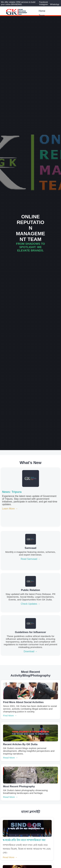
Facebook (43, 2)
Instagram (44, 4)
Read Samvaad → (30, 559)
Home (42, 11)
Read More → (10, 758)
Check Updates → (30, 604)
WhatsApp (55, 4)
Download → (31, 651)
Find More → (10, 716)
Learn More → (10, 509)
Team (42, 15)
